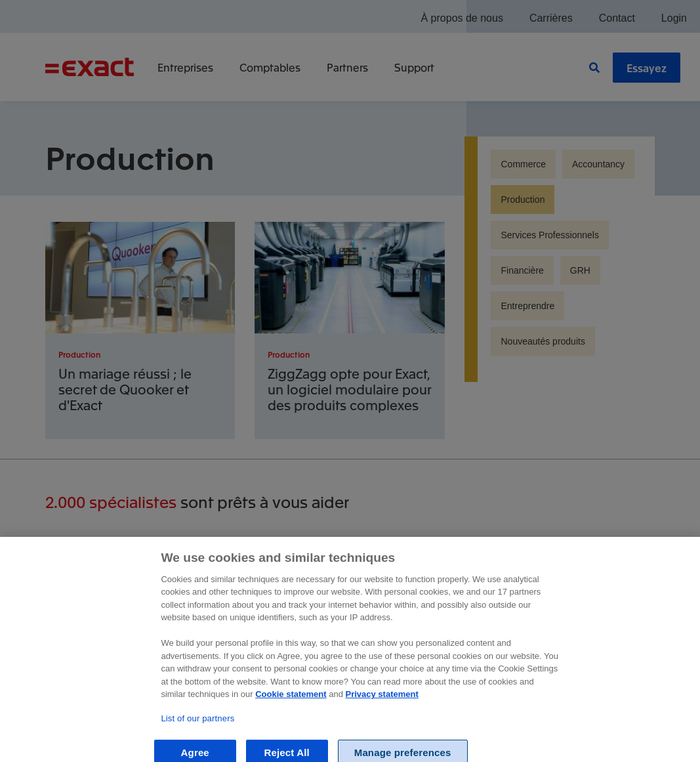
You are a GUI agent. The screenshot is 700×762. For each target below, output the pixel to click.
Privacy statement (382, 706)
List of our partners (197, 731)
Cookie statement (291, 706)
